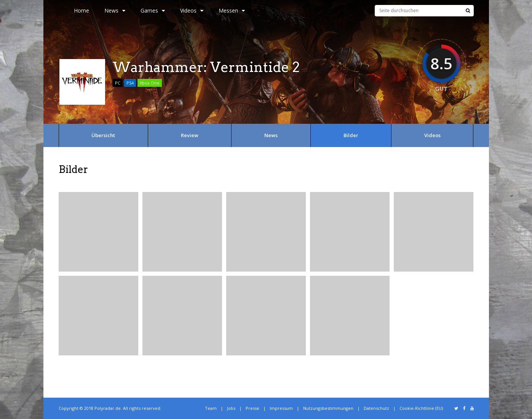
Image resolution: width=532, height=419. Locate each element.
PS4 (130, 83)
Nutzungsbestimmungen (328, 408)
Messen (232, 10)
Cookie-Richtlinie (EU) (421, 408)
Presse (252, 408)
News (115, 10)
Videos (192, 10)
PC (118, 83)
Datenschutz (376, 408)
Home (81, 10)
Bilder (351, 135)
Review (190, 135)
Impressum (281, 408)
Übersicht (103, 135)
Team (211, 408)
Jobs (231, 408)
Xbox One (150, 83)
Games (153, 10)
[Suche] (468, 11)
